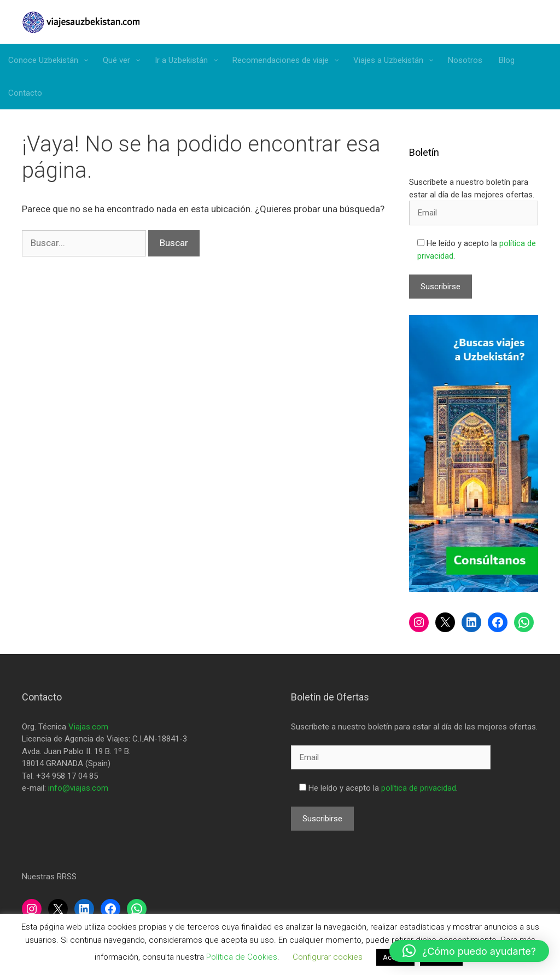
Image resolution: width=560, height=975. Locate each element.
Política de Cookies (242, 957)
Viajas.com (88, 727)
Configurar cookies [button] (328, 957)
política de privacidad (419, 788)
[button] (469, 951)
